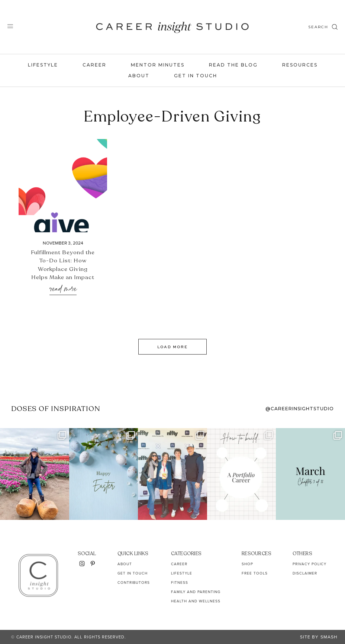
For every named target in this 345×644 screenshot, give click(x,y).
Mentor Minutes (158, 65)
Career (94, 65)
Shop (247, 564)
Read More (63, 289)
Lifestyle (43, 65)
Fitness (180, 582)
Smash (329, 637)
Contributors (134, 582)
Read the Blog (233, 65)
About (139, 76)
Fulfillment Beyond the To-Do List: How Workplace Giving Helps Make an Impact (63, 265)
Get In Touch (196, 76)
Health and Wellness (196, 601)
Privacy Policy (309, 564)
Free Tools (255, 573)
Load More (172, 347)
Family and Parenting (196, 592)
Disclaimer (305, 573)
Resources (300, 65)
